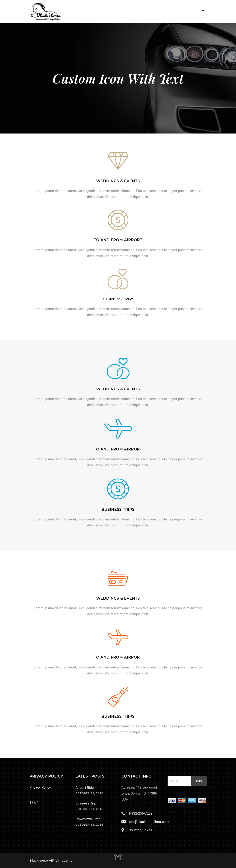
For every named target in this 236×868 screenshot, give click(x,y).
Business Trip (86, 803)
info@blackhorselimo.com (148, 822)
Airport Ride (85, 788)
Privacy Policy (40, 787)
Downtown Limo (88, 819)
